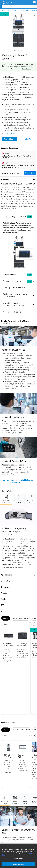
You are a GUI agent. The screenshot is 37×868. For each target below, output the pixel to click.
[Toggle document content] (34, 575)
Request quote (30, 173)
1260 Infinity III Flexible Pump (16, 539)
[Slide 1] (14, 51)
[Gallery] (18, 671)
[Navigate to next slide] (34, 624)
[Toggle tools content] (34, 599)
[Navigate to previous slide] (30, 624)
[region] (18, 856)
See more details (10, 133)
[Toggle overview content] (34, 179)
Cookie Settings (18, 859)
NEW (30, 217)
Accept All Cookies (18, 864)
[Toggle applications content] (34, 581)
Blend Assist (16, 565)
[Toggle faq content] (34, 605)
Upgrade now (26, 69)
